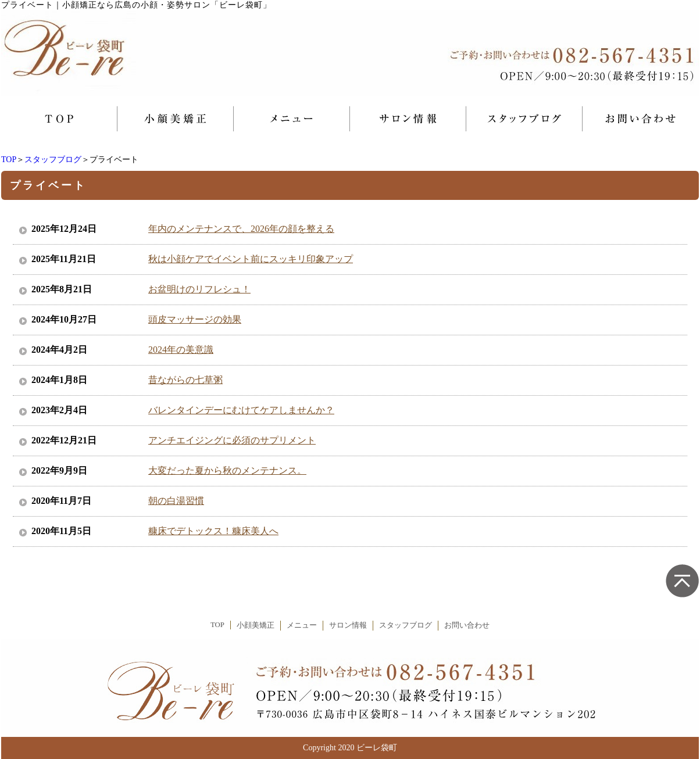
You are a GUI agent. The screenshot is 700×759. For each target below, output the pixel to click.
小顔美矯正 (256, 625)
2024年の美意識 (181, 350)
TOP (9, 160)
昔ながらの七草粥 (185, 380)
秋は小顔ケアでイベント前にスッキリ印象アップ (251, 259)
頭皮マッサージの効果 (195, 319)
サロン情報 (348, 625)
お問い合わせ (467, 625)
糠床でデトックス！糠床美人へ (213, 531)
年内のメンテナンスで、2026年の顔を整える (241, 229)
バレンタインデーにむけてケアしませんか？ (241, 410)
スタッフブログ (53, 160)
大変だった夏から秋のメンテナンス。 (227, 470)
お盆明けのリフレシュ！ (199, 289)
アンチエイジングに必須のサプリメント (232, 440)
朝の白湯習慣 (176, 501)
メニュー (302, 625)
